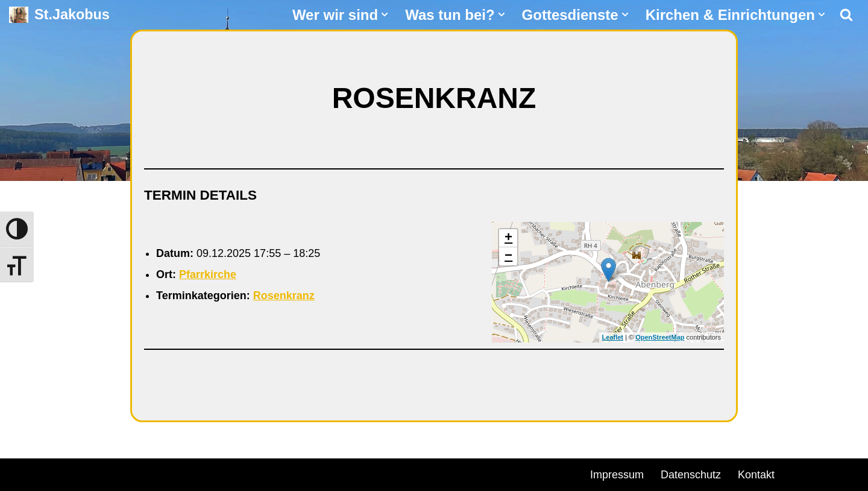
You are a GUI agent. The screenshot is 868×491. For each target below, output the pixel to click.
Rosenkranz (284, 296)
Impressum (617, 475)
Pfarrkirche (208, 274)
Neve (22, 473)
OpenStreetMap (660, 337)
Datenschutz (691, 475)
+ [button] (508, 238)
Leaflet (613, 337)
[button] (385, 14)
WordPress (146, 473)
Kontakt (756, 475)
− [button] (508, 256)
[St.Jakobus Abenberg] (59, 15)
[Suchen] (846, 14)
